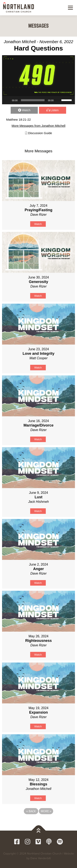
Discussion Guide (40, 133)
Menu (70, 8)
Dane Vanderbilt (41, 858)
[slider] (33, 100)
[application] (38, 100)
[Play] (7, 100)
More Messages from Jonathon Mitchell (39, 126)
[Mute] (58, 100)
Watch (26, 110)
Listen (55, 110)
